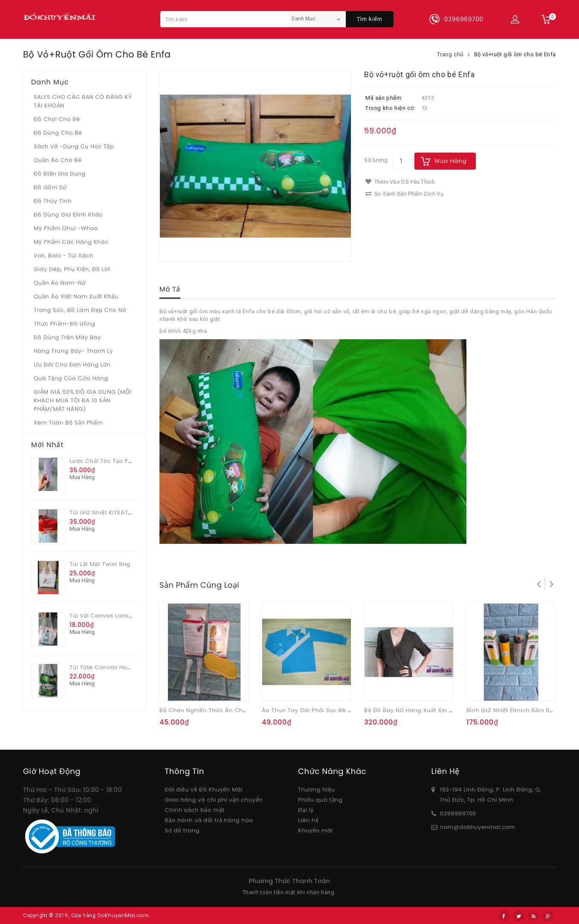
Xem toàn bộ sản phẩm (68, 423)
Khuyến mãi (316, 830)
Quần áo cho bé (58, 160)
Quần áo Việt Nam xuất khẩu (76, 296)
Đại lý (306, 810)
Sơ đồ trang (182, 830)
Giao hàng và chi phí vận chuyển (214, 800)
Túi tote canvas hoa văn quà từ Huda (127, 667)
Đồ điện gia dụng (60, 174)
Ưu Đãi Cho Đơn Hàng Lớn (72, 365)
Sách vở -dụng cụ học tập (74, 146)
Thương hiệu (316, 790)
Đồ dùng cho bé (58, 133)
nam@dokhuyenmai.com (478, 827)
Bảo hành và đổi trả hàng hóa (209, 820)
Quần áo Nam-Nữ (60, 283)
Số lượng (376, 160)
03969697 (455, 813)
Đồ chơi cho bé (57, 119)
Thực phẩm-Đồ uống (64, 324)
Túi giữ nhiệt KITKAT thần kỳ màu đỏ (123, 513)
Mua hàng (451, 161)
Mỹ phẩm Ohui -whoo (66, 228)
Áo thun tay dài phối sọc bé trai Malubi (321, 710)
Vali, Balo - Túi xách (64, 256)
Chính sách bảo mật (195, 810)
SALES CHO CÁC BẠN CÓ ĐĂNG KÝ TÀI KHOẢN (83, 101)
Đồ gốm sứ (50, 187)
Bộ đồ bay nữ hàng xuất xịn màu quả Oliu (426, 710)
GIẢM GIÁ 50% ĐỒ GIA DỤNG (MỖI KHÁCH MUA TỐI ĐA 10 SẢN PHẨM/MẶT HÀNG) (83, 400)
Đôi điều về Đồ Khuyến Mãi (204, 790)
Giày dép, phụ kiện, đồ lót (72, 269)
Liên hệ (308, 820)
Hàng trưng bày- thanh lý (73, 351)
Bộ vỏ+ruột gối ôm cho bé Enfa (515, 54)
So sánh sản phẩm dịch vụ (404, 194)
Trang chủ (450, 54)
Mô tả (170, 289)
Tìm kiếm (370, 19)
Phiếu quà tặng (320, 800)
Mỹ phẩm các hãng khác (71, 242)
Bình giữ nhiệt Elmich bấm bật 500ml (521, 710)
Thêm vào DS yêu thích (400, 182)
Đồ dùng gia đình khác (68, 215)
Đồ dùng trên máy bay (67, 337)
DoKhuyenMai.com (123, 915)
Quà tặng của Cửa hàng (71, 378)
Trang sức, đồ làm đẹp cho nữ (80, 310)
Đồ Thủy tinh (53, 201)
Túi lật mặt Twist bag (100, 564)
